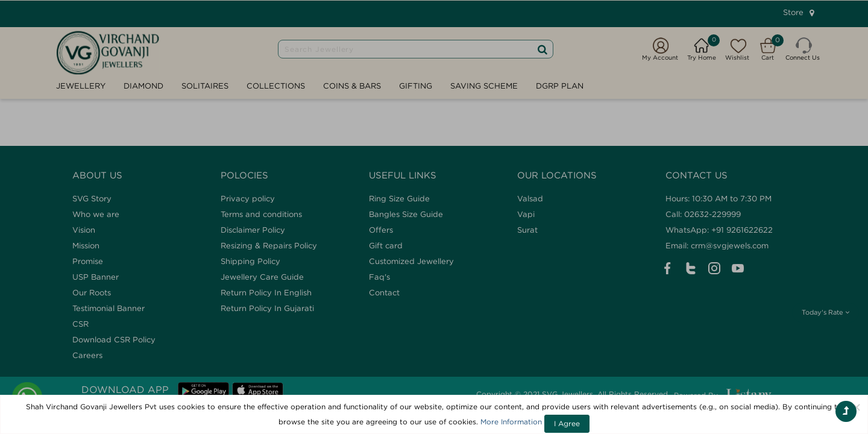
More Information (511, 422)
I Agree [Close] (567, 423)
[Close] (857, 407)
